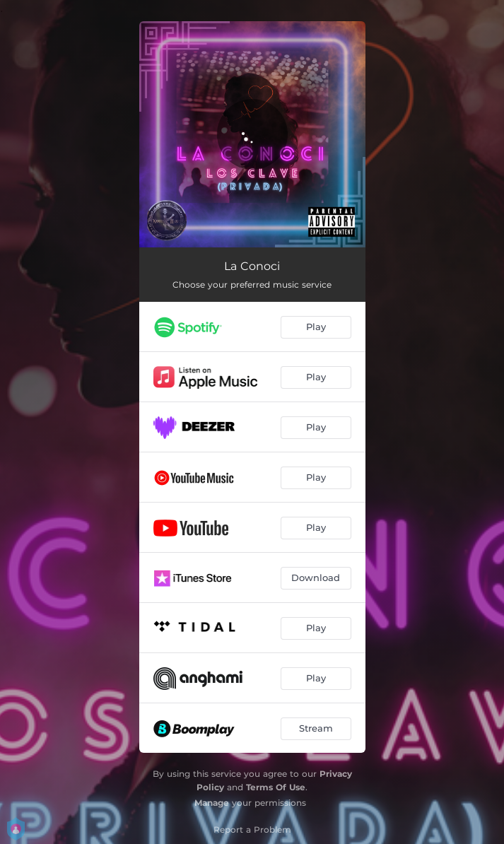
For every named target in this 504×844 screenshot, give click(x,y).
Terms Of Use (276, 787)
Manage (212, 803)
